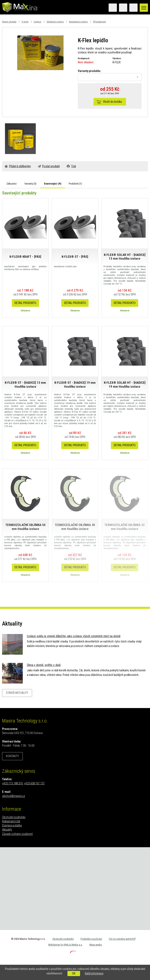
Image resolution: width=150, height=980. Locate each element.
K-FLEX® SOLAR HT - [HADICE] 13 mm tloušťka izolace (125, 257)
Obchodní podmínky (14, 817)
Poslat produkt (51, 166)
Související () (53, 184)
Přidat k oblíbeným (20, 166)
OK (74, 973)
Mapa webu (96, 945)
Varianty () (30, 184)
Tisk (74, 166)
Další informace (94, 973)
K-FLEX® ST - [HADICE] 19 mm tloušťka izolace (75, 385)
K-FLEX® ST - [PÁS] (75, 257)
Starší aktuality (17, 693)
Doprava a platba (12, 825)
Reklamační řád (11, 821)
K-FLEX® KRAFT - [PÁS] (25, 257)
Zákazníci (11, 184)
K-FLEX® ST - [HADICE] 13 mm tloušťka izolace (25, 385)
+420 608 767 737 (34, 783)
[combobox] (110, 77)
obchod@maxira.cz (14, 796)
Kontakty (12, 756)
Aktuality (7, 830)
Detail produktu (25, 303)
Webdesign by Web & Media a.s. (65, 945)
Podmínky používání (91, 939)
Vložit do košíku (112, 102)
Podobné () (75, 184)
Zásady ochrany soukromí (17, 834)
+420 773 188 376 (12, 783)
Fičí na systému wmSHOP (122, 939)
